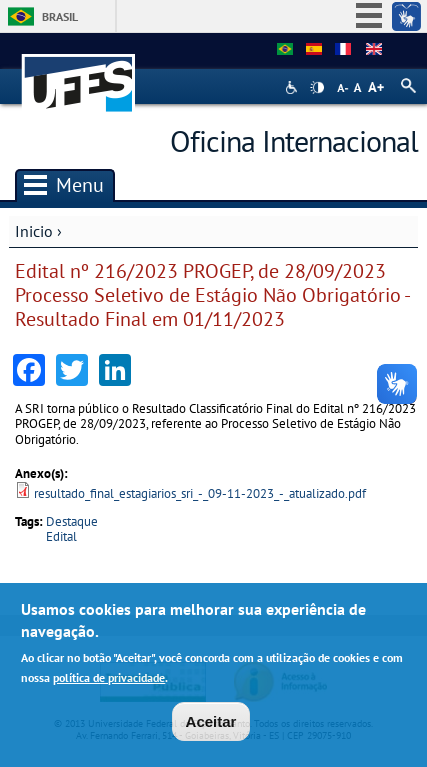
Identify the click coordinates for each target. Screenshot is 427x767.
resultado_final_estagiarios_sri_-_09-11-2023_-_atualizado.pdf (200, 493)
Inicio (34, 231)
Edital (61, 536)
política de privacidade (109, 679)
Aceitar (211, 722)
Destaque (72, 521)
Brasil (60, 16)
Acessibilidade (293, 87)
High (317, 88)
